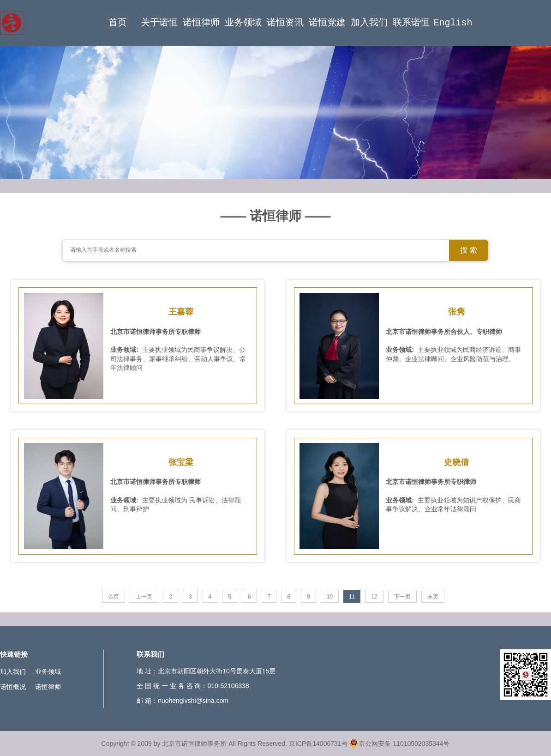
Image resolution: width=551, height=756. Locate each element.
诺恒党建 (327, 23)
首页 (118, 23)
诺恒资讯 (285, 23)
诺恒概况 (13, 687)
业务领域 (243, 23)
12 (374, 597)
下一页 (402, 597)
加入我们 (369, 23)
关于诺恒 (159, 23)
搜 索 (468, 250)
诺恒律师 (201, 23)
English (453, 23)
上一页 (144, 597)
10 (330, 597)
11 (352, 597)
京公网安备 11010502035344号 (399, 744)
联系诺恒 (411, 23)
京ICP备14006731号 (318, 744)
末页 (433, 597)
